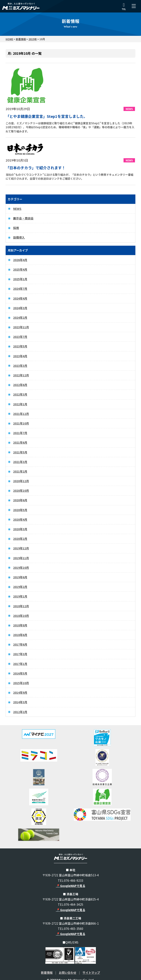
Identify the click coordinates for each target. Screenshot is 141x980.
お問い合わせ (68, 973)
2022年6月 (20, 385)
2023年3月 (20, 366)
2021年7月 (20, 433)
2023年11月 (21, 327)
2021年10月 (21, 423)
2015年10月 (21, 683)
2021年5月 (20, 452)
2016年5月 (20, 673)
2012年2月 (20, 712)
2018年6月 (20, 635)
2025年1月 (20, 279)
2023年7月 (20, 337)
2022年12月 (21, 375)
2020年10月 (21, 491)
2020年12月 (21, 481)
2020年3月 (20, 529)
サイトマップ (91, 973)
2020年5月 (20, 510)
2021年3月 (20, 462)
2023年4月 (20, 356)
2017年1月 (20, 664)
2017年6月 (20, 644)
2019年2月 (20, 587)
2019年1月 (20, 596)
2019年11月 (21, 558)
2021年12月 (21, 414)
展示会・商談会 (23, 218)
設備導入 (19, 237)
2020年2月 (20, 539)
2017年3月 (20, 654)
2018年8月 (20, 625)
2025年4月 (20, 269)
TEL (124, 7)
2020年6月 (20, 500)
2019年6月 (20, 577)
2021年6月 (20, 442)
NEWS (17, 209)
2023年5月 (20, 346)
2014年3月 (20, 702)
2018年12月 (21, 606)
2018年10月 (21, 616)
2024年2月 (20, 318)
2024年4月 (20, 298)
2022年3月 (20, 394)
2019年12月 (21, 548)
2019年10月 (21, 568)
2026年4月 (20, 260)
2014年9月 (20, 692)
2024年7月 (20, 289)
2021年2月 (20, 471)
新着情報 (47, 973)
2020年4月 (20, 519)
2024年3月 (20, 308)
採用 (16, 228)
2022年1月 (20, 404)
